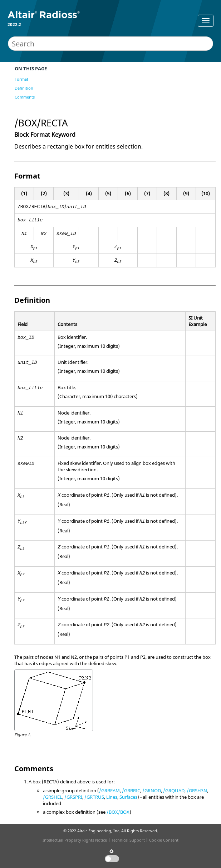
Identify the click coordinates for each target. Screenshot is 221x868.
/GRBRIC (131, 791)
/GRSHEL (53, 797)
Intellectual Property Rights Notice (75, 840)
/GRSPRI (73, 797)
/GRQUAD (174, 791)
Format (21, 79)
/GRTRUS (94, 797)
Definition (24, 88)
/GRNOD (152, 791)
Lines (112, 797)
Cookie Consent (164, 840)
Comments (25, 97)
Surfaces (128, 797)
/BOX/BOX (118, 812)
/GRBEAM (109, 791)
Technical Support (128, 840)
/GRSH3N (197, 791)
